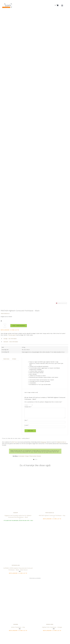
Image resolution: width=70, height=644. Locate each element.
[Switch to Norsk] (52, 2)
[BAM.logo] (7, 4)
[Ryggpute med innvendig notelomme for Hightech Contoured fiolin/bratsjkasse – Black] (16, 474)
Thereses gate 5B (12, 335)
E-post (27, 425)
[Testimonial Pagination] (34, 459)
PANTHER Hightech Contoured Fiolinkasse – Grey (52, 515)
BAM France (15, 442)
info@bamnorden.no (61, 442)
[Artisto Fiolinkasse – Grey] (16, 586)
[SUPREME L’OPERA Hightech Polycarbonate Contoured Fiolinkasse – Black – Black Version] (16, 526)
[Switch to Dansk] (58, 2)
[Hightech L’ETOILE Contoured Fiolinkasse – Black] (16, 636)
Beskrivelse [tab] (6, 359)
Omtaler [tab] (14, 359)
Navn (26, 420)
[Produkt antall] (5, 326)
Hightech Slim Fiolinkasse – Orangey (52, 627)
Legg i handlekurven (19, 326)
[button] (35, 339)
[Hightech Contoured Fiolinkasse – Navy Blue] (50, 636)
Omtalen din (28, 407)
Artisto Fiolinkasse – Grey (18, 627)
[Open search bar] (55, 5)
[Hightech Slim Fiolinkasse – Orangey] (50, 586)
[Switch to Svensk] (55, 2)
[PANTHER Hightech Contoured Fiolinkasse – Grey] (50, 474)
